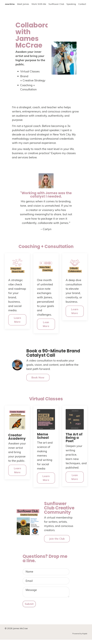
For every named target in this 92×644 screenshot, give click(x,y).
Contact (82, 4)
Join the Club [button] (57, 542)
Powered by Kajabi (80, 638)
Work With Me (39, 4)
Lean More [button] (46, 326)
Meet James (23, 4)
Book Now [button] (38, 380)
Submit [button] (29, 608)
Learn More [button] (17, 322)
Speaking (71, 4)
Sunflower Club (56, 4)
